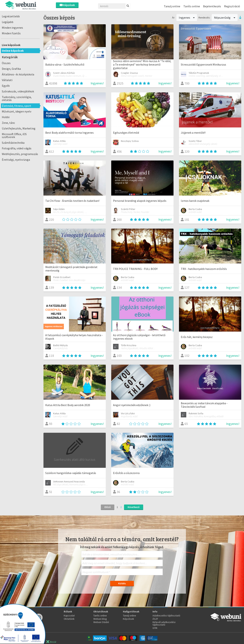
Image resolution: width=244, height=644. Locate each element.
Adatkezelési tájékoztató (166, 616)
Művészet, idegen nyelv (17, 111)
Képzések (67, 5)
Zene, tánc (8, 123)
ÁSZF (155, 619)
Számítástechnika (13, 143)
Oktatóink (69, 619)
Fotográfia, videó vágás (17, 148)
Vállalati (7, 80)
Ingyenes (187, 18)
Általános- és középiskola (18, 74)
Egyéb (6, 86)
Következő (134, 507)
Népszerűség (225, 18)
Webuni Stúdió (101, 622)
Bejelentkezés (212, 6)
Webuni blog (100, 619)
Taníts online (192, 6)
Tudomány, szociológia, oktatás (17, 98)
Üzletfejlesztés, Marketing (19, 128)
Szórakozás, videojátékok (18, 91)
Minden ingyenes (12, 28)
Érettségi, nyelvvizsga (16, 160)
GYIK (155, 628)
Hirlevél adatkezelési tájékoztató (164, 623)
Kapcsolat (69, 616)
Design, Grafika (11, 69)
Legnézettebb (11, 16)
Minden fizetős (11, 33)
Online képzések (13, 51)
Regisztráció (232, 6)
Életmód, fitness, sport (17, 106)
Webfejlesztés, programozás (20, 154)
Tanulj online (172, 6)
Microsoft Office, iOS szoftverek (14, 135)
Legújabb (8, 22)
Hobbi (6, 117)
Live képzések (11, 45)
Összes (6, 63)
